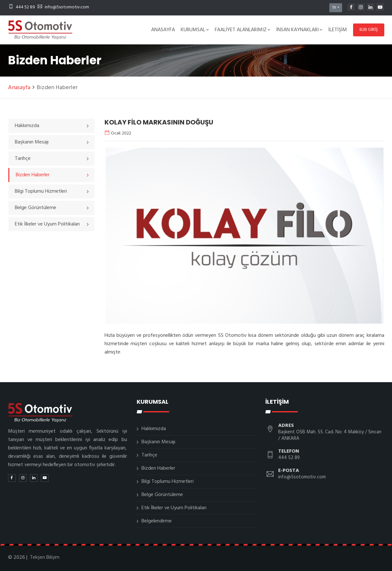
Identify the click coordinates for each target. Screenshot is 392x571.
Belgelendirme (157, 521)
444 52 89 (22, 7)
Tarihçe (149, 455)
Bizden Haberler (158, 468)
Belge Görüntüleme (162, 495)
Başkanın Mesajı (158, 442)
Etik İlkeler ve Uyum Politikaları (174, 508)
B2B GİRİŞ (369, 30)
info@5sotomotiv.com (63, 7)
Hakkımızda (154, 429)
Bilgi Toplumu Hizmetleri (168, 482)
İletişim (338, 30)
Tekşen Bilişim (45, 557)
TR (334, 8)
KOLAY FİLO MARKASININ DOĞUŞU (159, 122)
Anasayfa (163, 30)
